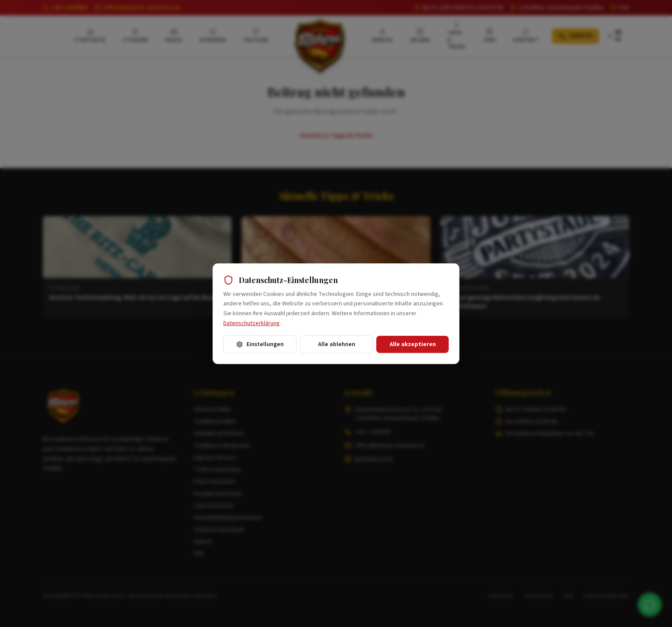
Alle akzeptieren (413, 344)
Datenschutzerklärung (252, 323)
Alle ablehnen (337, 344)
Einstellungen (260, 344)
